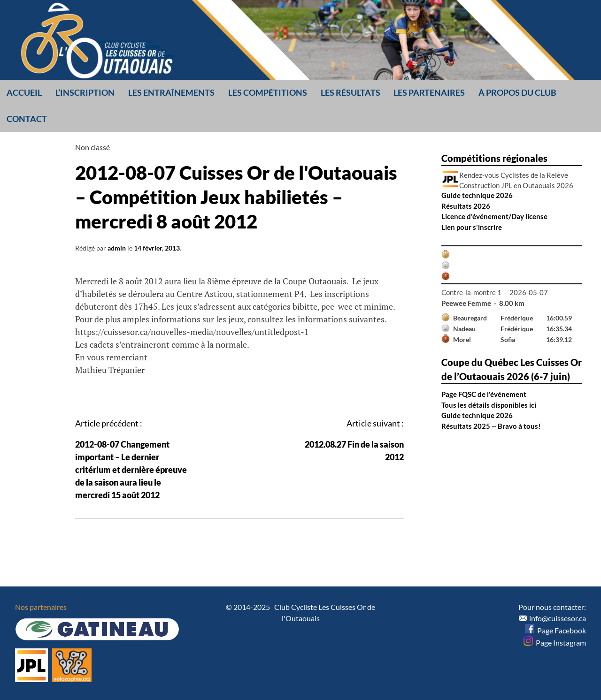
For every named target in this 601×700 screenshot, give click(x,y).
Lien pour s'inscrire (472, 227)
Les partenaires (429, 92)
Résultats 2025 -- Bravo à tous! (491, 426)
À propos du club (517, 92)
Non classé (92, 147)
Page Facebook (555, 630)
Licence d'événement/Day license (494, 216)
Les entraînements (171, 92)
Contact (27, 119)
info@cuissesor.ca (558, 618)
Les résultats (351, 92)
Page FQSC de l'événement (484, 394)
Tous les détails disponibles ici (489, 405)
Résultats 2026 (466, 206)
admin (117, 248)
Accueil (24, 92)
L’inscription (85, 92)
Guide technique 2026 (477, 195)
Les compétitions (268, 92)
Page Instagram (555, 643)
